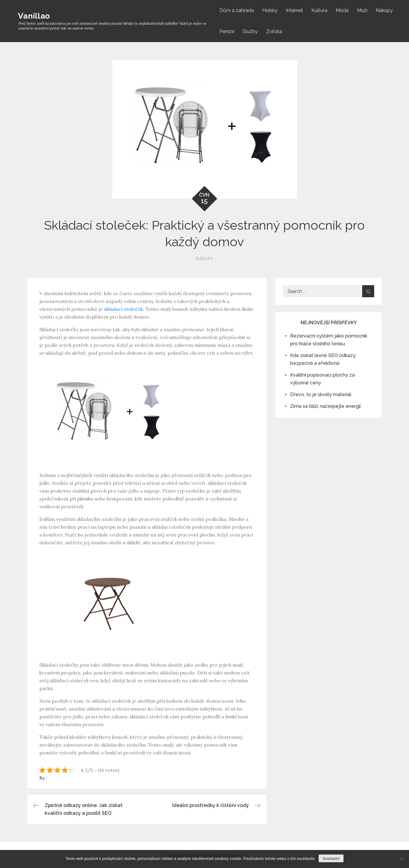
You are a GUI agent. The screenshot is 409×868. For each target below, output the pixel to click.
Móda (342, 10)
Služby (250, 31)
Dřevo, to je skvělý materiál (321, 394)
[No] (401, 859)
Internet (294, 10)
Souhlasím (331, 859)
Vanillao (34, 16)
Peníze (227, 31)
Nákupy (384, 10)
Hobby (270, 10)
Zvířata (274, 31)
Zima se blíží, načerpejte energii (325, 406)
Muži (362, 10)
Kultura (319, 10)
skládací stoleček (123, 309)
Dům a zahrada (237, 10)
